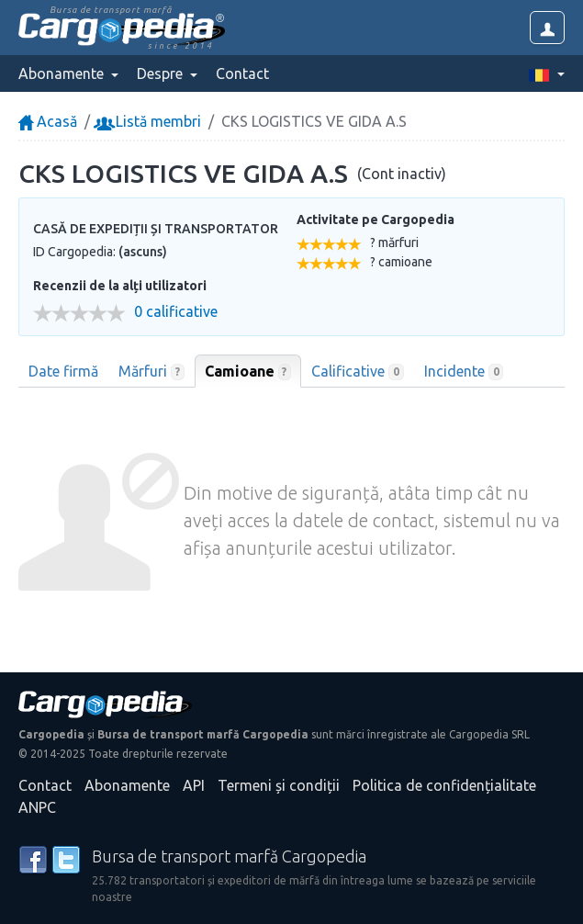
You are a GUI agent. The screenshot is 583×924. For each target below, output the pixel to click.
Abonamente (127, 785)
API (194, 785)
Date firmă (63, 371)
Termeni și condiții (279, 785)
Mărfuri (151, 372)
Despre (162, 73)
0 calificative (176, 312)
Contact (242, 73)
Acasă (48, 121)
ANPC (37, 807)
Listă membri (149, 121)
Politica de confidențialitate (444, 785)
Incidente (464, 372)
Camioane (248, 372)
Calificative (358, 372)
